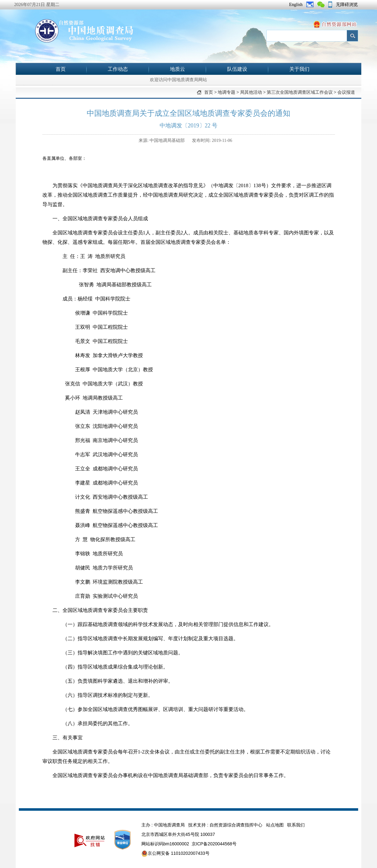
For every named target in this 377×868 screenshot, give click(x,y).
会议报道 (346, 92)
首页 (61, 69)
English (296, 5)
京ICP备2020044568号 (214, 844)
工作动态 (118, 69)
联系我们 (296, 825)
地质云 (178, 69)
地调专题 (227, 92)
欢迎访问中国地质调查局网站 (178, 80)
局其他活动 (251, 92)
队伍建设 (237, 69)
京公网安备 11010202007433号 (175, 854)
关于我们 (299, 69)
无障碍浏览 (347, 5)
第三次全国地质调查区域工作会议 (300, 92)
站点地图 (275, 825)
